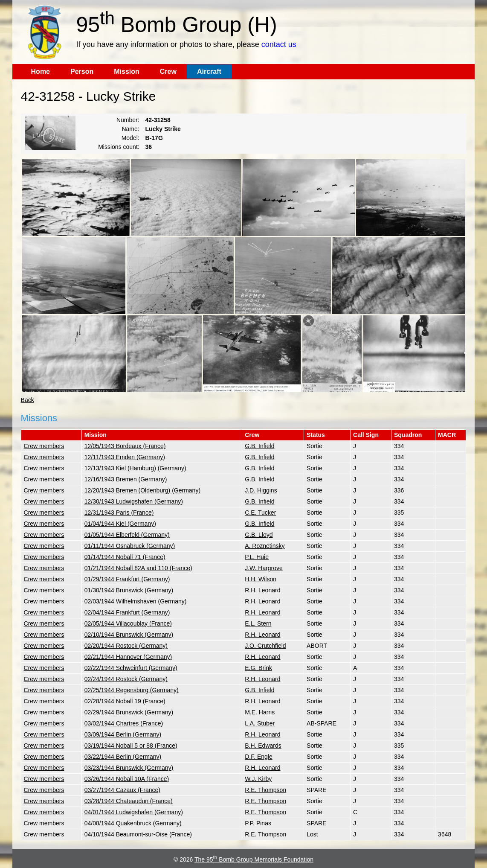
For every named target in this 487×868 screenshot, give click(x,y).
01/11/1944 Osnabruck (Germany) (130, 546)
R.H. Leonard (262, 590)
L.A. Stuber (260, 723)
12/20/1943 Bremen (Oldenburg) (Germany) (142, 490)
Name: (130, 129)
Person (82, 71)
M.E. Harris (260, 712)
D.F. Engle (259, 757)
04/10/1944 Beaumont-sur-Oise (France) (138, 834)
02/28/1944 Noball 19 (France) (125, 701)
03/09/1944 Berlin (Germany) (123, 734)
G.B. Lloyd (259, 535)
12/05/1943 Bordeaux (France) (125, 446)
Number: (128, 120)
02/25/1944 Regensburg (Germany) (132, 690)
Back (28, 400)
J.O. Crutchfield (265, 646)
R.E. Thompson (265, 790)
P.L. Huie (257, 557)
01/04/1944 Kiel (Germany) (120, 524)
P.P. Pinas (258, 823)
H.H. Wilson (261, 579)
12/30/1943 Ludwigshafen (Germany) (134, 501)
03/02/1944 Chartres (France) (124, 723)
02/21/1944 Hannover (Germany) (128, 657)
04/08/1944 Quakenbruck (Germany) (133, 823)
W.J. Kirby (258, 779)
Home (41, 71)
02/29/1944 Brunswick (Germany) (129, 712)
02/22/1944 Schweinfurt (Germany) (131, 668)
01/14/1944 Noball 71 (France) (125, 557)
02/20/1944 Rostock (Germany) (126, 646)
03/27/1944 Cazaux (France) (122, 790)
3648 (445, 834)
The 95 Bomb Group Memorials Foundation (254, 859)
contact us (279, 44)
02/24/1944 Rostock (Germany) (126, 679)
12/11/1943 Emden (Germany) (125, 457)
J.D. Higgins (261, 490)
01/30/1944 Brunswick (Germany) (129, 590)
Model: (130, 138)
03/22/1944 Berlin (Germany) (123, 757)
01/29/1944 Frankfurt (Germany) (127, 579)
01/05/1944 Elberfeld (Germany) (127, 535)
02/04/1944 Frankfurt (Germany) (127, 612)
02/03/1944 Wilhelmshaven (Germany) (136, 601)
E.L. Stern (258, 623)
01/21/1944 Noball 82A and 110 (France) (138, 568)
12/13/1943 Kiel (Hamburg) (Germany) (135, 468)
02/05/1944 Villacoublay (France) (128, 623)
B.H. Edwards (263, 746)
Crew (168, 71)
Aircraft (209, 71)
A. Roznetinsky (265, 546)
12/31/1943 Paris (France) (119, 513)
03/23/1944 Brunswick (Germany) (129, 768)
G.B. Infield (259, 446)
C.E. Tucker (260, 513)
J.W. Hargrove (264, 568)
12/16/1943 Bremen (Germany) (126, 479)
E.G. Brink (258, 668)
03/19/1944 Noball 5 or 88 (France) (131, 746)
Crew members (44, 446)
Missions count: (119, 147)
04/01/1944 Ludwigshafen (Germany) (134, 812)
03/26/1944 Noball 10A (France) (127, 779)
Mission (127, 71)
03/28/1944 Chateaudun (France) (129, 801)
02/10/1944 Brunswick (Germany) (129, 635)
